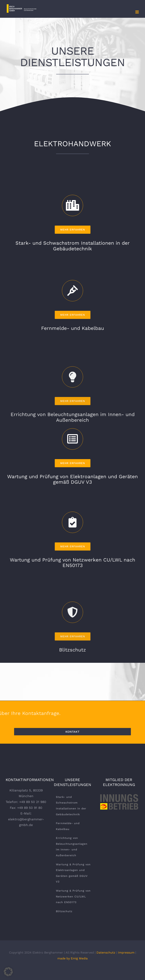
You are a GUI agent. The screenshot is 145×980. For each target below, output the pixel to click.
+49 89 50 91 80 (30, 808)
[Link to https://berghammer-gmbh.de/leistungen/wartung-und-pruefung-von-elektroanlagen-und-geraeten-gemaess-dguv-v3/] (73, 514)
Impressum (126, 953)
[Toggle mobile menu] (137, 12)
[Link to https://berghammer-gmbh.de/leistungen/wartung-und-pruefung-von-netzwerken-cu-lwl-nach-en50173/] (73, 625)
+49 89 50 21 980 (33, 802)
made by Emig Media (72, 958)
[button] (8, 972)
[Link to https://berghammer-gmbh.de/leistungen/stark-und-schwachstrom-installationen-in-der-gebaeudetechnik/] (73, 280)
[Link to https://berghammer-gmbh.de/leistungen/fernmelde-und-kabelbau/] (73, 393)
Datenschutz (106, 953)
